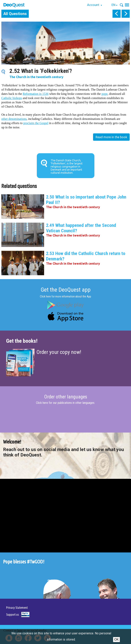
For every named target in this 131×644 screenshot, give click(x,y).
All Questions (15, 14)
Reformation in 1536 (36, 94)
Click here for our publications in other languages (65, 403)
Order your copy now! (59, 352)
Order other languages (66, 397)
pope (105, 94)
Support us (13, 614)
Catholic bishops (12, 98)
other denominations (14, 119)
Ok (116, 639)
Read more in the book (111, 137)
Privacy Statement (17, 607)
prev (117, 14)
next (126, 14)
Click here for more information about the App (65, 296)
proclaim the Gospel (36, 123)
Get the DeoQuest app (66, 290)
